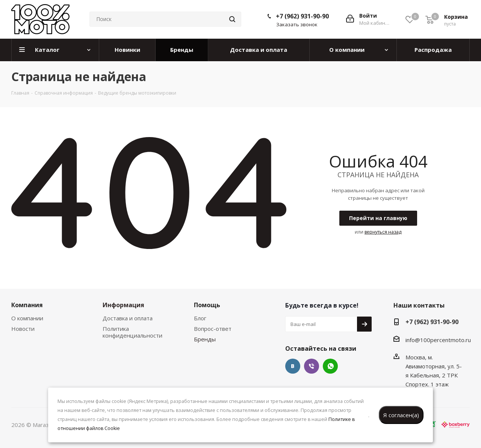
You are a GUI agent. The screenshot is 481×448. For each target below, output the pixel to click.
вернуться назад (383, 232)
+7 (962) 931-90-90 (302, 16)
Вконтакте (293, 366)
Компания (27, 305)
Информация (123, 305)
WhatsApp (330, 366)
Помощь (207, 305)
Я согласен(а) (401, 415)
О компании (27, 318)
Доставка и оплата (128, 318)
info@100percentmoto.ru (438, 340)
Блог (200, 318)
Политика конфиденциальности (132, 332)
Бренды (205, 339)
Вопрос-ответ (213, 329)
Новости (23, 329)
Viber (312, 366)
